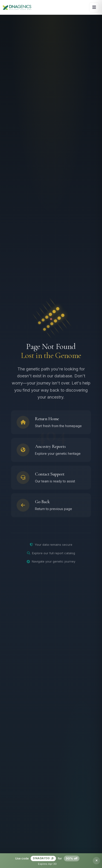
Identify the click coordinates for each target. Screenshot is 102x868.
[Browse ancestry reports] (51, 451)
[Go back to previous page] (51, 507)
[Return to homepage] (51, 424)
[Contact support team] (51, 479)
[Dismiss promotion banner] (96, 861)
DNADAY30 (43, 858)
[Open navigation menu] (94, 7)
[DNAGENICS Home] (17, 7)
